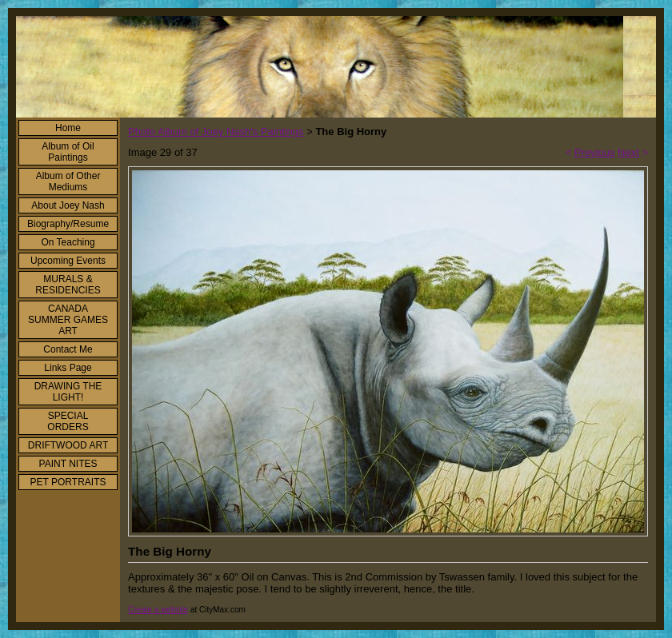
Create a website (158, 610)
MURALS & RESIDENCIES (68, 285)
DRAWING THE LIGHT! (68, 392)
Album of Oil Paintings (68, 152)
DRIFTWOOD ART (68, 445)
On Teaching (68, 242)
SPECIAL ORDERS (68, 421)
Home (68, 128)
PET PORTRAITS (68, 482)
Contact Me (68, 349)
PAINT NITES (68, 464)
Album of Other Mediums (68, 181)
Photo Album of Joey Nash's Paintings (216, 132)
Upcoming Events (68, 261)
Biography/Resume (68, 224)
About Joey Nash (68, 205)
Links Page (68, 368)
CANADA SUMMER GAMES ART (68, 320)
